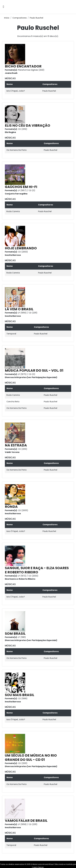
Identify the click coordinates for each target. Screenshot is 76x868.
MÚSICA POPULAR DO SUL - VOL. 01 (34, 370)
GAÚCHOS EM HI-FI (21, 187)
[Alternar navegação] (3, 7)
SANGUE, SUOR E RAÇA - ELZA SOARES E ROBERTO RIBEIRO (37, 570)
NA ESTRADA (16, 445)
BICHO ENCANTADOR (23, 66)
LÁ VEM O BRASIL (19, 309)
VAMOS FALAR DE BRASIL (26, 821)
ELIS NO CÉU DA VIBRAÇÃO (28, 125)
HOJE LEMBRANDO (21, 248)
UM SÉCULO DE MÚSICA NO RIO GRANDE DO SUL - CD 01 (31, 757)
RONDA (11, 507)
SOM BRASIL (15, 634)
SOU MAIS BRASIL (20, 695)
